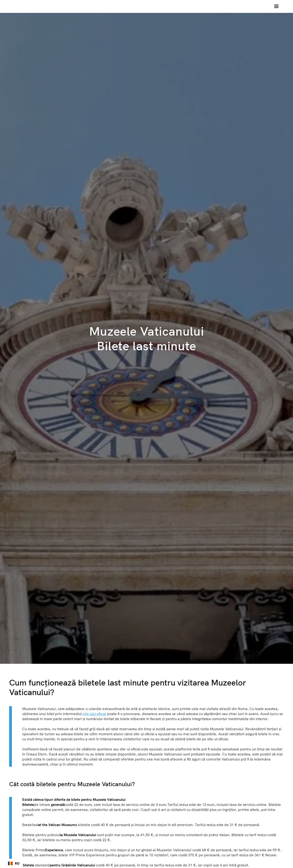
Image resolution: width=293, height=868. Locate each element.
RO (14, 863)
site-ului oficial (94, 714)
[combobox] (14, 863)
